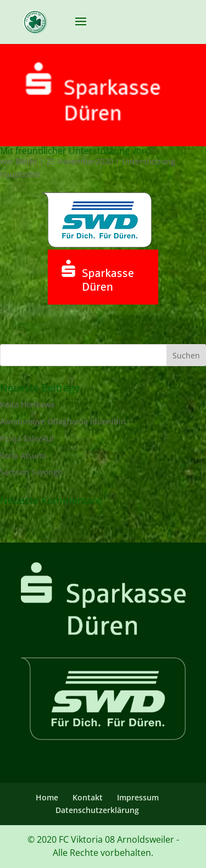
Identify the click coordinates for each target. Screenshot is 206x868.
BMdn (26, 161)
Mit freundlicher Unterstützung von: (75, 151)
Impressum (138, 797)
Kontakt (88, 797)
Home (47, 797)
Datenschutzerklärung (97, 810)
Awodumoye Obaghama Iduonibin (63, 421)
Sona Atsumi (23, 455)
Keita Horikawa (27, 404)
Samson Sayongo (31, 472)
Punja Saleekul (27, 438)
